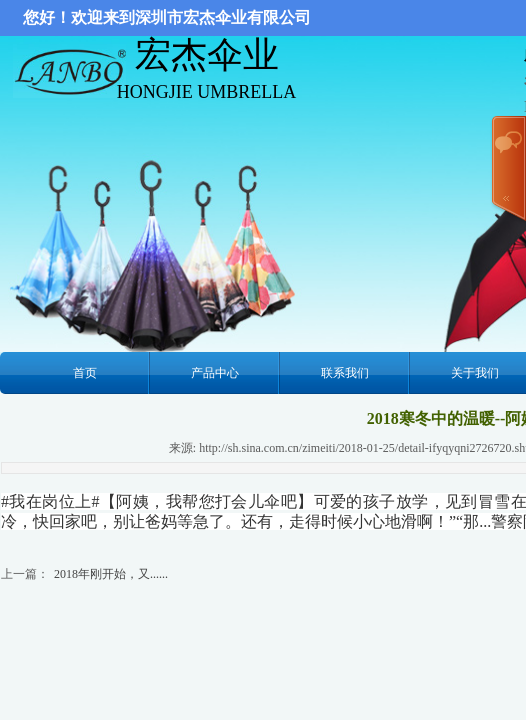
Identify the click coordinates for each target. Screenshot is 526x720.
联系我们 (345, 373)
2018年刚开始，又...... (111, 574)
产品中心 (215, 373)
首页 (85, 373)
